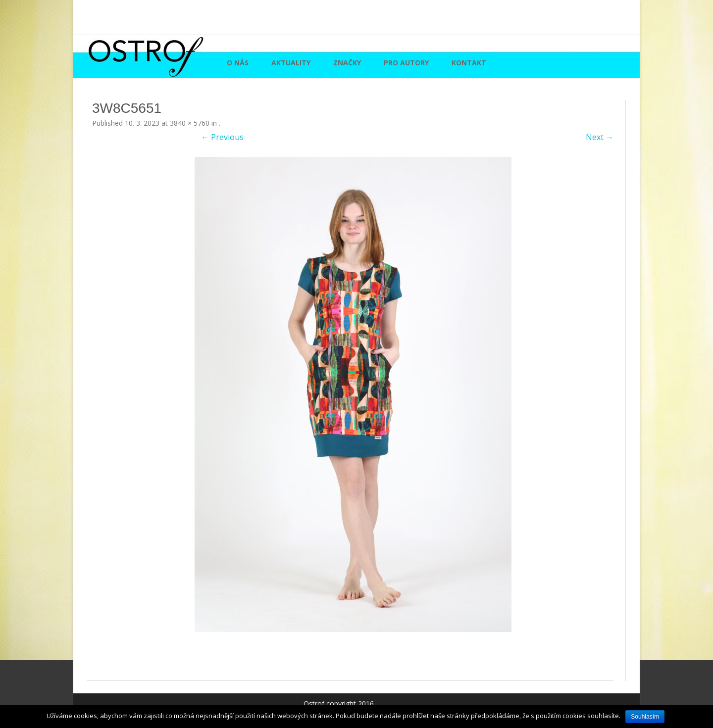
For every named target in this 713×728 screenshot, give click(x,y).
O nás (238, 63)
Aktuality (291, 63)
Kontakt (469, 63)
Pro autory (406, 63)
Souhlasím (645, 717)
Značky (347, 63)
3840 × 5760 (190, 123)
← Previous (222, 137)
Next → (600, 137)
